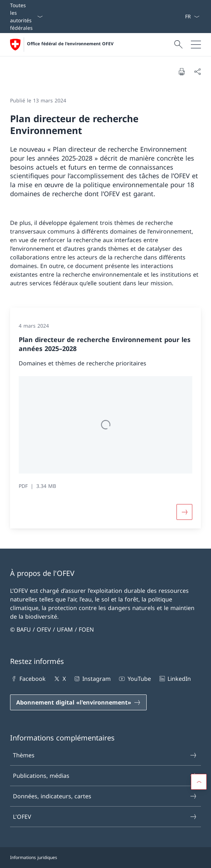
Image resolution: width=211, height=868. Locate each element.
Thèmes (105, 755)
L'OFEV (105, 817)
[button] (199, 782)
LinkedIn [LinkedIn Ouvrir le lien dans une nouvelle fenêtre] (175, 679)
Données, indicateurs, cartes (105, 796)
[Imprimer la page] (182, 71)
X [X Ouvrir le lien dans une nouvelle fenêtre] (59, 679)
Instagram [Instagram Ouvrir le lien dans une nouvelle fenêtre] (92, 679)
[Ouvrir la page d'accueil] (62, 45)
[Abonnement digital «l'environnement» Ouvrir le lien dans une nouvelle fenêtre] (78, 702)
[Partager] (197, 71)
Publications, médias (105, 776)
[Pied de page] (105, 858)
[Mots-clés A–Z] (182, 17)
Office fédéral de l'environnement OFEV (70, 44)
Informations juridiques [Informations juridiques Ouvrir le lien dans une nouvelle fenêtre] (34, 857)
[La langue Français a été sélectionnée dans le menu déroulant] (192, 17)
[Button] (184, 512)
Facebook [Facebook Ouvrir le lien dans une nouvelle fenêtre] (28, 679)
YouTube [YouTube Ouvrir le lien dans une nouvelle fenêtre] (134, 679)
